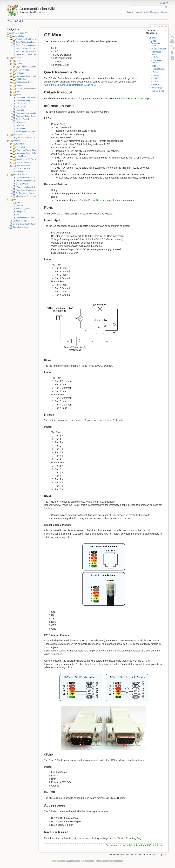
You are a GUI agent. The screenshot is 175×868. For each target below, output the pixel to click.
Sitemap (164, 12)
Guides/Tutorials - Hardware (28, 88)
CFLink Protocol (23, 70)
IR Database (21, 122)
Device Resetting (23, 101)
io (137, 845)
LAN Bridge (21, 79)
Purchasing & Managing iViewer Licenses (33, 190)
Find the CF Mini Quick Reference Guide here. (72, 85)
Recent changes (134, 12)
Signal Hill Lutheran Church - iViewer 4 (32, 54)
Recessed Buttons (158, 62)
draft (18, 202)
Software (17, 141)
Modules (20, 85)
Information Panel (156, 53)
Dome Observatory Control (27, 45)
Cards (19, 61)
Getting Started (22, 119)
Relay (156, 72)
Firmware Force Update (26, 113)
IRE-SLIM (20, 125)
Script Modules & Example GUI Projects (33, 159)
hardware (114, 845)
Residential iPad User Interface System (32, 39)
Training (19, 172)
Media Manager (151, 12)
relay (142, 845)
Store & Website (20, 175)
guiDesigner (21, 144)
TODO (19, 215)
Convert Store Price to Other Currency (32, 178)
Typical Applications (21, 227)
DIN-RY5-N (21, 104)
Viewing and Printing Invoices (28, 196)
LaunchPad (21, 156)
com (161, 845)
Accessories (157, 88)
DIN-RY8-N (21, 107)
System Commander (25, 162)
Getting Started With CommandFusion (29, 224)
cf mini (123, 845)
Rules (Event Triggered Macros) (29, 131)
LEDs (156, 57)
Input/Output (159, 69)
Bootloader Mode (20, 221)
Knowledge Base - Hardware (28, 76)
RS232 (156, 78)
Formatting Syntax (24, 208)
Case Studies (19, 36)
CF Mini (19, 21)
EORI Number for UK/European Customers (34, 181)
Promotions (18, 135)
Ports (153, 66)
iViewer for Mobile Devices (27, 150)
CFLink (156, 82)
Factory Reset (157, 91)
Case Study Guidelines (26, 42)
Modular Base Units (24, 82)
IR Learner (21, 128)
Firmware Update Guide (26, 116)
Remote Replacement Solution (29, 51)
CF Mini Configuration (28, 67)
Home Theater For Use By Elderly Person (33, 48)
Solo (18, 91)
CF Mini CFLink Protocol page (133, 98)
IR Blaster (20, 73)
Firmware (20, 110)
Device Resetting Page (130, 838)
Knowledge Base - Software (28, 153)
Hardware (17, 58)
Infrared (157, 75)
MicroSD (157, 85)
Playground (21, 212)
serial (155, 845)
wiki (15, 199)
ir (134, 845)
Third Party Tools (23, 165)
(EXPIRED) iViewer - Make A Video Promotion (35, 138)
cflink (130, 845)
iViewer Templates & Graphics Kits (30, 187)
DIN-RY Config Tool (24, 168)
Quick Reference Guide (156, 43)
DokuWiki (20, 205)
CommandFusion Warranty (27, 98)
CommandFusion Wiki (19, 33)
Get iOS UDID (22, 184)
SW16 (19, 94)
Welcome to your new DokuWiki (29, 218)
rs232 (148, 845)
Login (166, 3)
